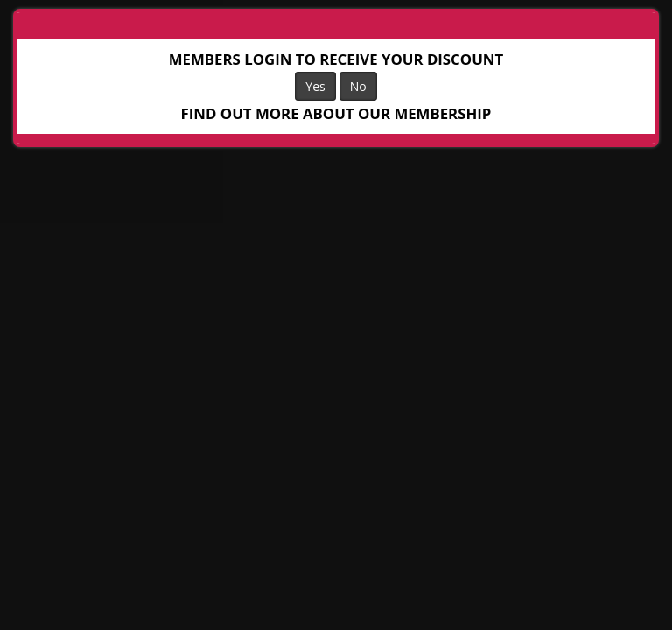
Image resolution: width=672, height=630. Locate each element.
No (358, 86)
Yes (315, 86)
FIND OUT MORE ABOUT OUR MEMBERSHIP (336, 113)
